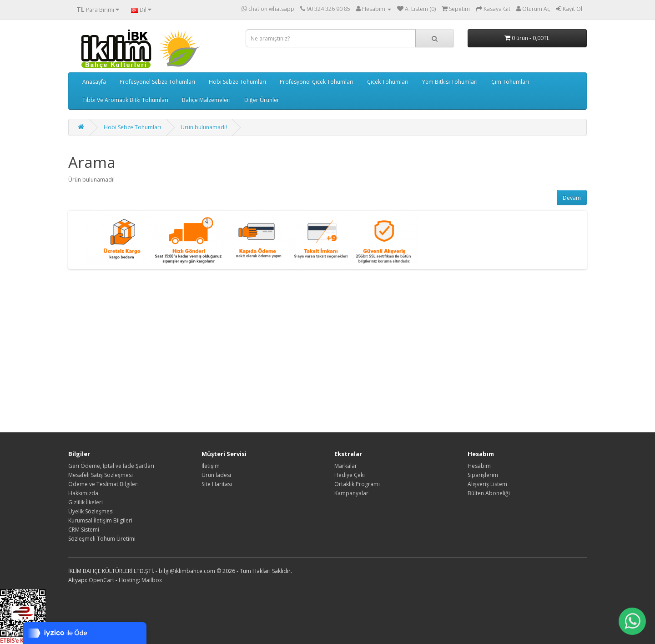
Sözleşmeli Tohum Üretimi (102, 539)
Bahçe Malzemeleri (206, 100)
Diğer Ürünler (262, 100)
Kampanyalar (351, 493)
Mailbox (152, 580)
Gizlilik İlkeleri (86, 502)
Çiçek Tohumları (388, 82)
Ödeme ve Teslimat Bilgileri (103, 484)
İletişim (211, 466)
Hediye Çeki (350, 475)
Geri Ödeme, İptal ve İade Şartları (111, 466)
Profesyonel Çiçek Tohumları (317, 82)
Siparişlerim (483, 475)
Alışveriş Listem (487, 484)
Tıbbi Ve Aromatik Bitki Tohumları (125, 100)
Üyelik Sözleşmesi (91, 511)
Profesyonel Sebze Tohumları (157, 82)
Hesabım (479, 466)
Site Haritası (217, 484)
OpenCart (101, 580)
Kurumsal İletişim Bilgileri (100, 520)
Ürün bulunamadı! (204, 127)
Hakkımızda (83, 493)
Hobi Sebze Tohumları (237, 82)
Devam (572, 198)
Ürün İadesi (216, 475)
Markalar (346, 466)
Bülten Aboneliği (489, 493)
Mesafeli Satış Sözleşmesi (101, 475)
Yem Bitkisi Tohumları (450, 82)
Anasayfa (94, 82)
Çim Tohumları (510, 82)
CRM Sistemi (84, 530)
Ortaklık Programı (357, 484)
